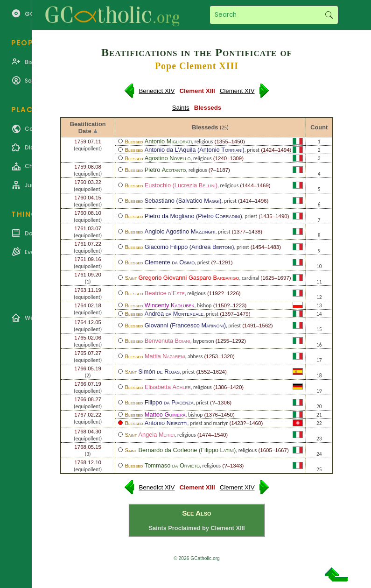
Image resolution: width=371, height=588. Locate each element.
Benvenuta (168, 341)
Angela (156, 435)
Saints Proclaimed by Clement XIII (196, 528)
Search (329, 15)
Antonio (168, 141)
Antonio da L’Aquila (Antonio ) (195, 150)
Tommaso (172, 465)
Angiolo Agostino (180, 231)
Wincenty (170, 305)
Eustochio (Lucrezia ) (181, 185)
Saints (181, 108)
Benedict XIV (157, 91)
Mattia (165, 356)
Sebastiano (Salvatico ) (183, 201)
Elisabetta (168, 387)
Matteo (165, 414)
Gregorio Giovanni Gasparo (189, 278)
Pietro (165, 170)
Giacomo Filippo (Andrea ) (189, 247)
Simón (159, 372)
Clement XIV (237, 91)
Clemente (170, 262)
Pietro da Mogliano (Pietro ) (193, 216)
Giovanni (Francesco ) (185, 325)
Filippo (169, 402)
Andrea (174, 314)
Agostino (168, 158)
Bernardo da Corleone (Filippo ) (187, 450)
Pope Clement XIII (197, 66)
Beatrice (165, 293)
